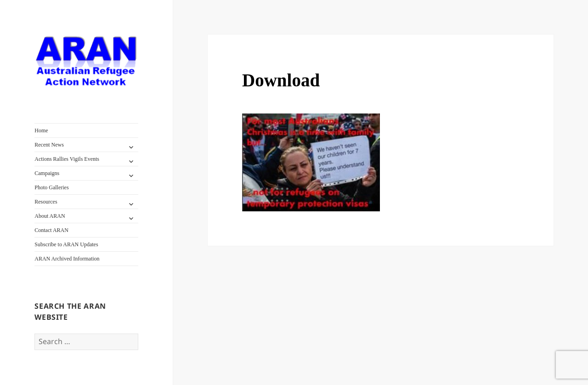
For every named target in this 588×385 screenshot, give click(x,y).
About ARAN (50, 216)
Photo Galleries (51, 187)
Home (41, 130)
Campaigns (47, 173)
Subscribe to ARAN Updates (66, 244)
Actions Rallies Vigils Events (67, 159)
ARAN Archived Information (67, 259)
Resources (46, 202)
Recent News (49, 145)
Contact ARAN (51, 230)
